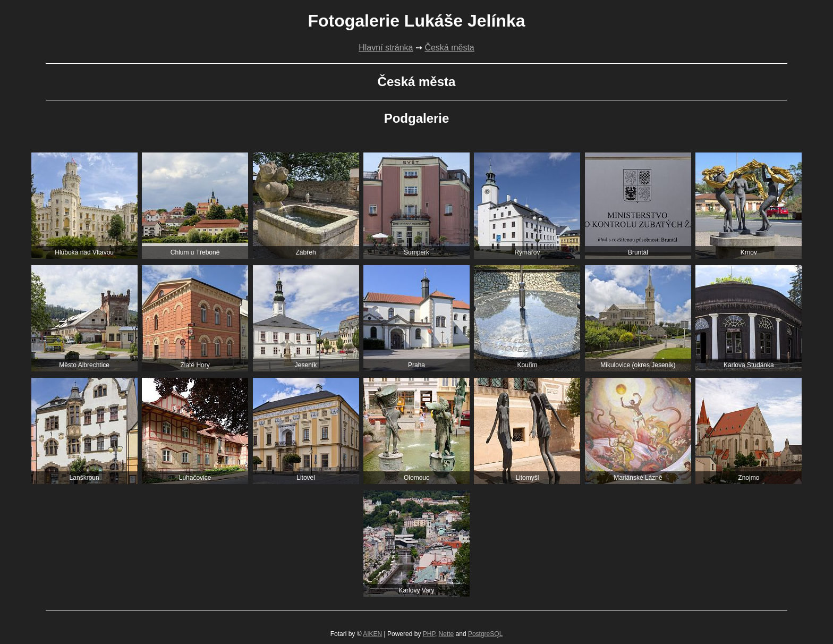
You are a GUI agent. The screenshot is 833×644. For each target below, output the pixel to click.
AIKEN (372, 634)
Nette (447, 634)
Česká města (449, 48)
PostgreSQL (485, 634)
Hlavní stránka (386, 48)
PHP (429, 634)
